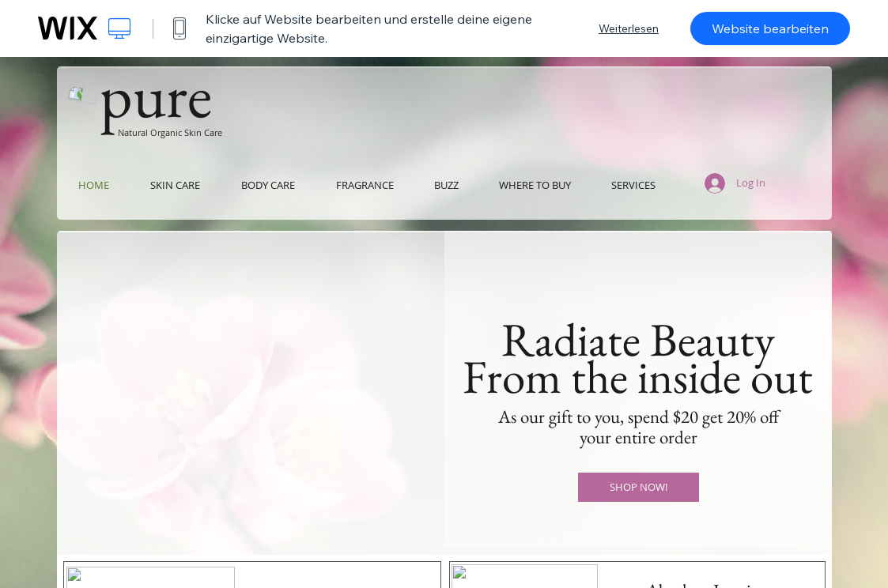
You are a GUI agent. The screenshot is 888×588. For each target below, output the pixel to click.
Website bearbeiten (770, 28)
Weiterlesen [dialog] (629, 28)
